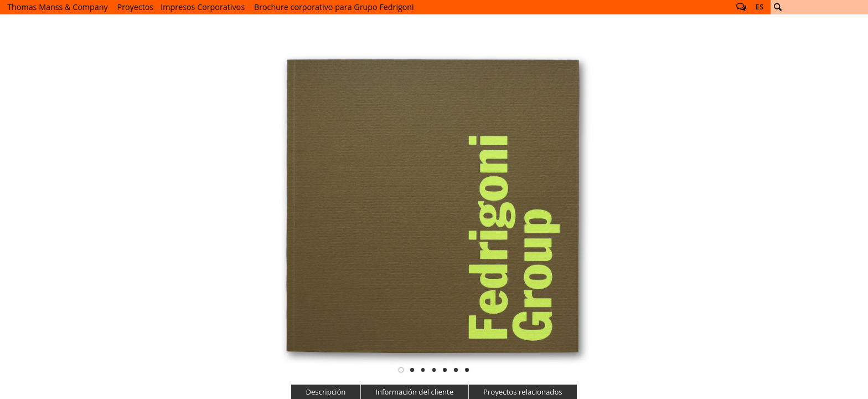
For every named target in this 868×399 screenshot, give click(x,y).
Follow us (741, 7)
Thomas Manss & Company (57, 7)
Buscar (778, 7)
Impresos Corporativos (203, 7)
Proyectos (136, 7)
